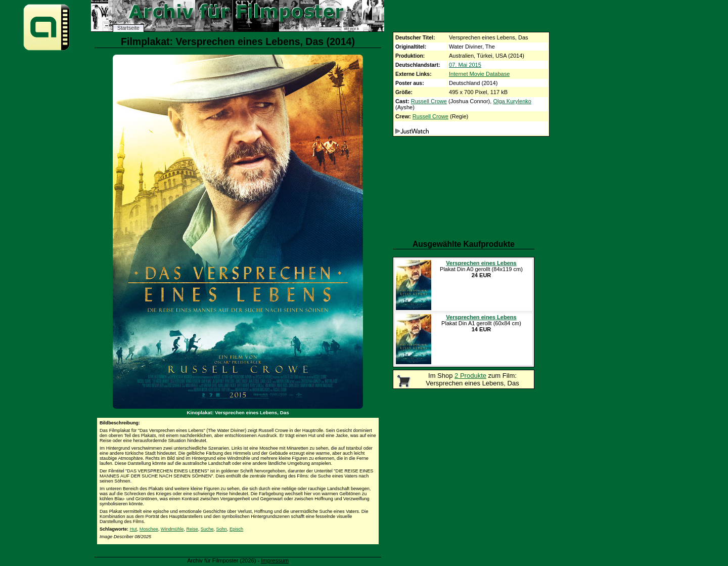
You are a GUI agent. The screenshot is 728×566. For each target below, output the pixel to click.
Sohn (222, 529)
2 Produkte (470, 376)
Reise (192, 529)
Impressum (275, 560)
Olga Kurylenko (512, 101)
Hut (133, 529)
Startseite (128, 28)
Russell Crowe (429, 101)
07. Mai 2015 (465, 65)
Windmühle (172, 529)
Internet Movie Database (479, 74)
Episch (236, 529)
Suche (207, 529)
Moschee (149, 529)
